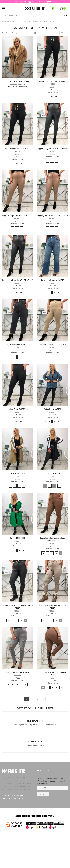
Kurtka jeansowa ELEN (53, 415)
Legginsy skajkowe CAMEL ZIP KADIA (17, 216)
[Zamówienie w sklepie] (21, 33)
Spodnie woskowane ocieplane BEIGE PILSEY (53, 613)
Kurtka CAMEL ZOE (17, 480)
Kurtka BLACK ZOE (52, 480)
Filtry (5, 33)
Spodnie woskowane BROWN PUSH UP (53, 681)
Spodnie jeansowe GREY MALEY (17, 679)
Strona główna (10, 22)
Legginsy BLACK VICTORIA (18, 415)
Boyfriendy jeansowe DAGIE (52, 283)
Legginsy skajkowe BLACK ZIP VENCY (17, 285)
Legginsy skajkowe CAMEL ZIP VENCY (52, 218)
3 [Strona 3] (38, 706)
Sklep (24, 22)
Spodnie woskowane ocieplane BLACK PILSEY (17, 613)
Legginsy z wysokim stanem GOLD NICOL (18, 150)
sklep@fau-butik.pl (16, 802)
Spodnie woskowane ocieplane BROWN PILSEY (52, 546)
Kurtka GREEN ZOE (17, 545)
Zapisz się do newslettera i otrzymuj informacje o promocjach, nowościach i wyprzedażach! (51, 788)
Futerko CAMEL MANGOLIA (18, 81)
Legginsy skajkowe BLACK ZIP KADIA (53, 149)
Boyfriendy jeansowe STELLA (18, 351)
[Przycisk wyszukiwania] (66, 15)
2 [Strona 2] (32, 706)
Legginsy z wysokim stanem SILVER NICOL (52, 83)
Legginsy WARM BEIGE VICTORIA (53, 351)
